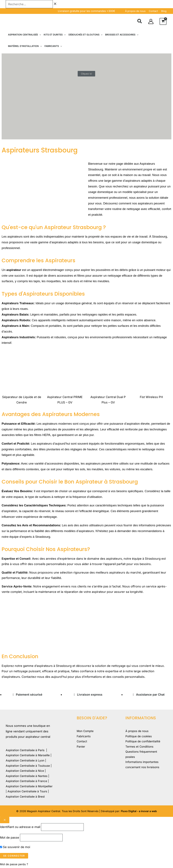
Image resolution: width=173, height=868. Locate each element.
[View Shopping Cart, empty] (163, 21)
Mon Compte (86, 731)
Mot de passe (10, 839)
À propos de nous (135, 11)
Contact (82, 742)
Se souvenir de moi (15, 848)
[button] (140, 22)
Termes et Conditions (141, 748)
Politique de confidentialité (144, 742)
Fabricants (84, 737)
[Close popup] (5, 820)
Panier (81, 748)
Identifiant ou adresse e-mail (20, 827)
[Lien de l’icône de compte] (151, 21)
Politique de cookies (140, 737)
